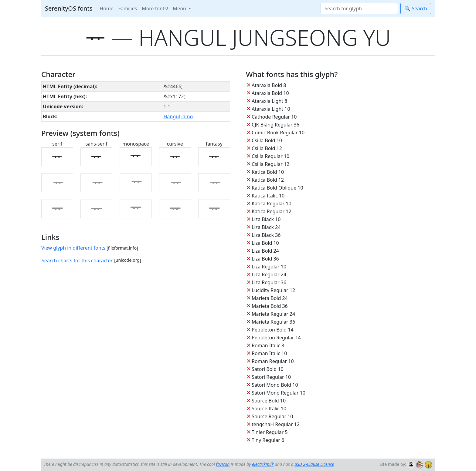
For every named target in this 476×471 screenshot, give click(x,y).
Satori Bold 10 (268, 369)
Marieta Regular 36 (273, 322)
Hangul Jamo (178, 116)
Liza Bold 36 (265, 259)
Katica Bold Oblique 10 (277, 188)
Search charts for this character (77, 261)
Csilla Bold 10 (267, 140)
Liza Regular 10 (269, 267)
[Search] (359, 8)
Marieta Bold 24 (270, 298)
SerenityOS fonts (69, 8)
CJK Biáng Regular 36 (275, 125)
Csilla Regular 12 (270, 164)
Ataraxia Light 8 (269, 101)
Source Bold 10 (269, 401)
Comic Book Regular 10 (278, 133)
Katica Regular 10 (271, 204)
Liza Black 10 (266, 219)
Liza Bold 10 (265, 243)
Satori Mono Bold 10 (275, 385)
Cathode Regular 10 (274, 117)
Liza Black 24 (266, 227)
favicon (223, 464)
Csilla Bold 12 (267, 148)
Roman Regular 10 (273, 361)
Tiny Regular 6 (268, 440)
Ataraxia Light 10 (271, 109)
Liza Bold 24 (265, 251)
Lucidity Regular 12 (273, 290)
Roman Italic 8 (268, 345)
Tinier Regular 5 (270, 432)
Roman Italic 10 (269, 353)
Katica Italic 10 (268, 196)
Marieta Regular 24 (273, 314)
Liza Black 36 (266, 235)
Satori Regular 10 (271, 377)
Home (107, 8)
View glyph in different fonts (73, 248)
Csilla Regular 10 (270, 156)
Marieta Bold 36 (270, 306)
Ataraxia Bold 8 (269, 85)
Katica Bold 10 (268, 172)
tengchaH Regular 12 (276, 424)
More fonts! (155, 8)
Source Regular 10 (272, 416)
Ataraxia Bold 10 (270, 93)
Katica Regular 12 (271, 211)
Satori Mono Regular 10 (279, 393)
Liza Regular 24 (269, 274)
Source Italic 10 (269, 409)
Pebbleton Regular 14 (276, 338)
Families (128, 8)
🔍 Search (416, 8)
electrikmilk (263, 464)
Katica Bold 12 (268, 180)
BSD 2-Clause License (314, 464)
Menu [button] (180, 8)
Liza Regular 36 (269, 282)
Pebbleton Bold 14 (273, 330)
